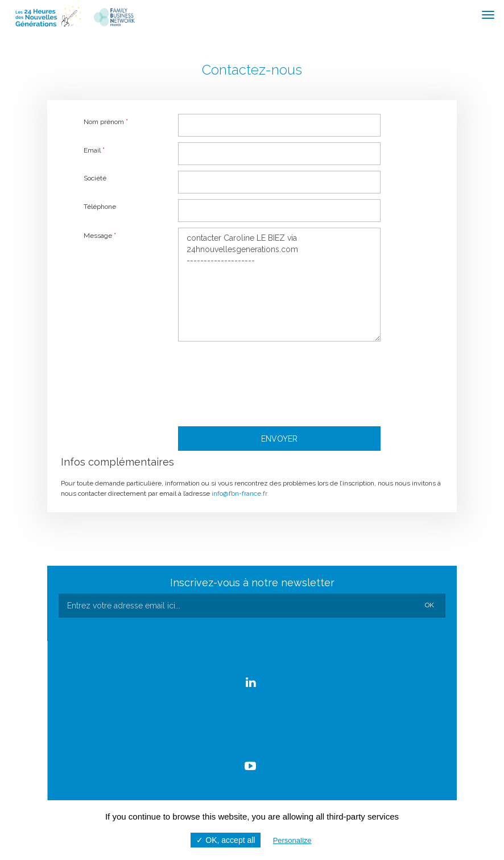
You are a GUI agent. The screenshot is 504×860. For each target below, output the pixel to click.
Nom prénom (106, 122)
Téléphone (100, 207)
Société (95, 178)
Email (94, 150)
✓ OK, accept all (226, 840)
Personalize (292, 840)
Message (100, 235)
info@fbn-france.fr (239, 493)
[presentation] (278, 381)
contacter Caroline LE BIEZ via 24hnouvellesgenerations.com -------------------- (279, 285)
